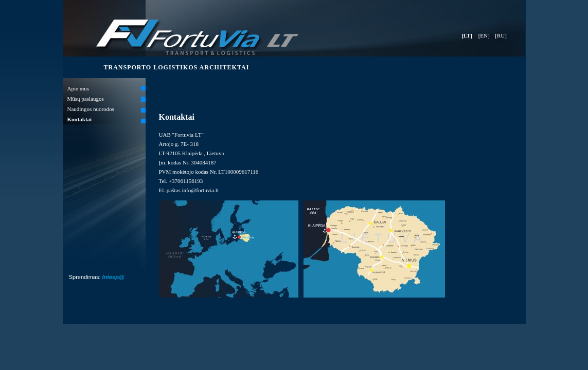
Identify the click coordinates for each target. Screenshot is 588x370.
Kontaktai (80, 119)
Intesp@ (113, 277)
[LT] (467, 35)
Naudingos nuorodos (91, 109)
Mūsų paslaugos (86, 99)
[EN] (484, 35)
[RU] (501, 35)
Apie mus (78, 88)
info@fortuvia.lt (200, 190)
